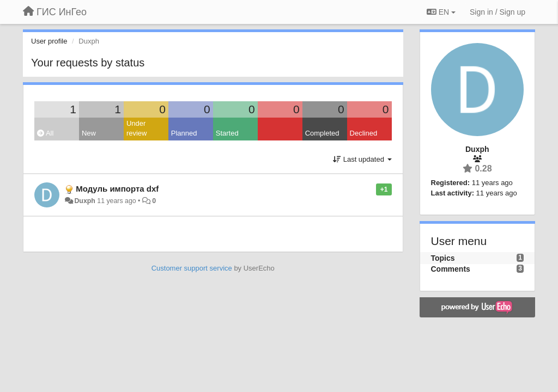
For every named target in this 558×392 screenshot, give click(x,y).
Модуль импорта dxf (117, 189)
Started (227, 133)
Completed (322, 133)
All (45, 133)
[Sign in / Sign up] (498, 12)
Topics (443, 258)
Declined (364, 133)
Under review (137, 128)
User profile (49, 41)
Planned (184, 133)
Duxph (84, 201)
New (89, 133)
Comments (451, 269)
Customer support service (192, 268)
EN (441, 12)
